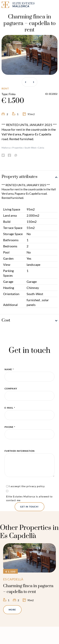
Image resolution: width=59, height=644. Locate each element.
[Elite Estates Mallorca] (15, 5)
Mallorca (6, 148)
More (12, 610)
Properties (17, 148)
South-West (30, 148)
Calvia (41, 148)
